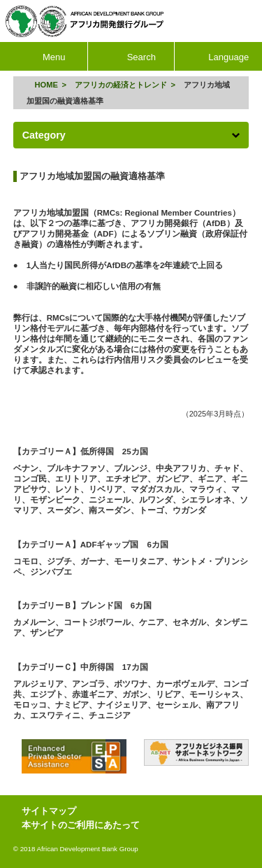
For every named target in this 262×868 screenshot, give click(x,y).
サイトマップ (49, 811)
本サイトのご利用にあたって (81, 825)
